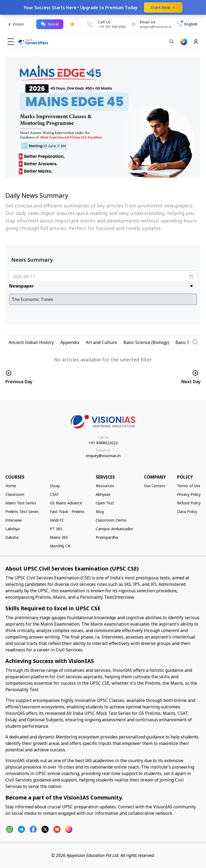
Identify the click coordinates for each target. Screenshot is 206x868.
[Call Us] (90, 24)
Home (11, 486)
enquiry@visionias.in (103, 456)
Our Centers (155, 486)
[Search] (172, 42)
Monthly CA (60, 546)
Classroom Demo (111, 520)
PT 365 (56, 529)
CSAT (54, 494)
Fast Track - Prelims (67, 512)
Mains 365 (59, 537)
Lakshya (12, 529)
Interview (14, 520)
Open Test (105, 503)
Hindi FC (57, 520)
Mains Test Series (21, 503)
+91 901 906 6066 (112, 27)
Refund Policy (189, 503)
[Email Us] (150, 24)
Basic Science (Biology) (146, 342)
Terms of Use (189, 486)
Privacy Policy (189, 494)
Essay (55, 486)
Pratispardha (107, 537)
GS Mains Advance (66, 503)
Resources (105, 486)
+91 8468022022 (103, 443)
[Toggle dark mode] (72, 24)
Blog (100, 512)
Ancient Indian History (31, 342)
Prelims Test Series (22, 512)
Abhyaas (103, 494)
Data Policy (187, 512)
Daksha (12, 537)
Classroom (15, 494)
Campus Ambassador (114, 529)
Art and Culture (101, 342)
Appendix (70, 342)
